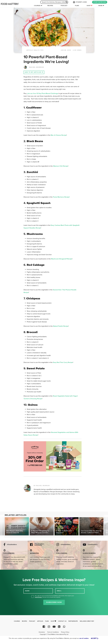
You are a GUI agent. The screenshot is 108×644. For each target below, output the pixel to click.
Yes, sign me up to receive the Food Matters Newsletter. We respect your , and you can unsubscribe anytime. (54, 596)
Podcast (64, 6)
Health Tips (39, 50)
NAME (27, 591)
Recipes (50, 6)
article (30, 50)
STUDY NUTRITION (100, 2)
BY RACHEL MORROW (42, 486)
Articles (40, 621)
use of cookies (84, 638)
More (100, 6)
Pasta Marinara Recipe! (61, 197)
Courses (37, 6)
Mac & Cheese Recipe (59, 135)
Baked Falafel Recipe (61, 326)
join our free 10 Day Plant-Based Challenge (43, 93)
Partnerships (73, 621)
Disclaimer (42, 632)
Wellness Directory (87, 621)
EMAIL (59, 591)
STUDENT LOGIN (80, 2)
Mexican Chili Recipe (61, 166)
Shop (90, 6)
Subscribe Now (54, 602)
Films (77, 6)
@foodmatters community (39, 545)
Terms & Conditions (53, 632)
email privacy (38, 597)
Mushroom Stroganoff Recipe (62, 259)
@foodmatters (12, 545)
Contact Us (62, 621)
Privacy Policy (65, 632)
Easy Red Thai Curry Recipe (63, 362)
